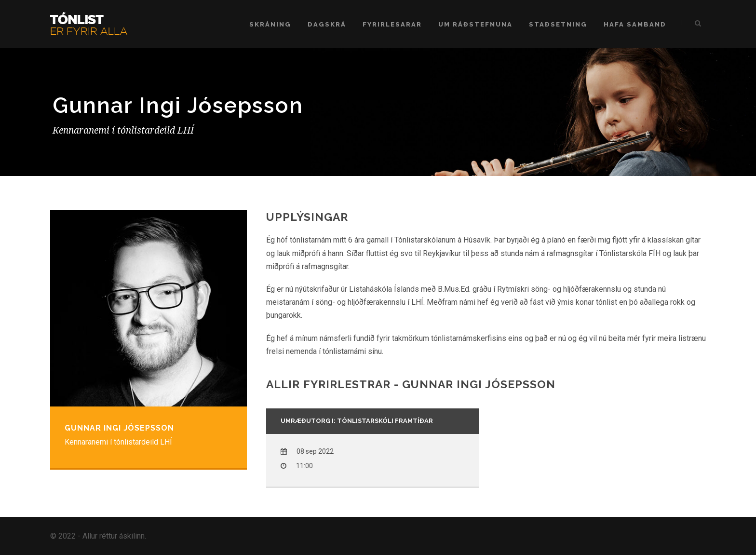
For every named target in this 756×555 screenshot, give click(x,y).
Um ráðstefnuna (475, 24)
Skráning (270, 24)
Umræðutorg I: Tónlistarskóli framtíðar (357, 421)
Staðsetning (558, 24)
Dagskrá (327, 24)
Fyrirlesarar (392, 24)
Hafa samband (635, 24)
